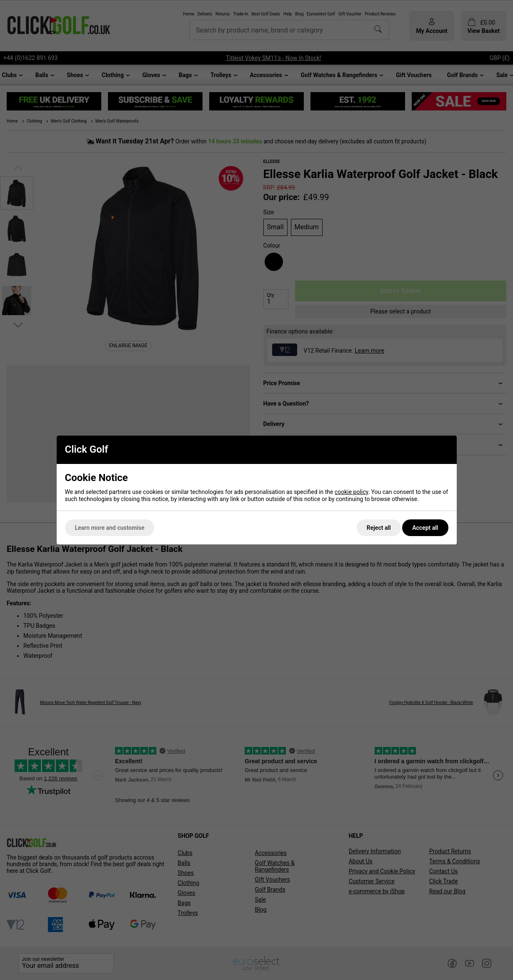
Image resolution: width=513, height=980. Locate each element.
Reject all (379, 528)
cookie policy (352, 492)
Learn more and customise (110, 528)
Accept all (425, 528)
